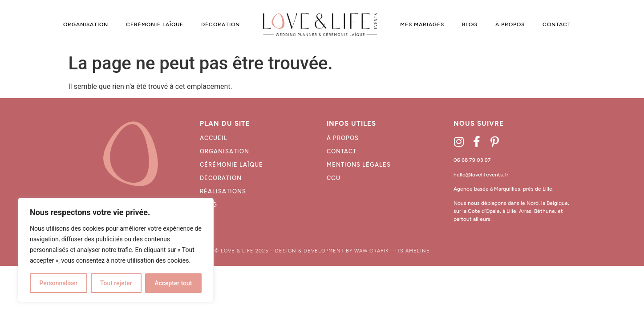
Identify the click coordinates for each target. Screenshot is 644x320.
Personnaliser (58, 283)
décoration (221, 178)
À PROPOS (510, 24)
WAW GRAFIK (371, 251)
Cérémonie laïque (231, 165)
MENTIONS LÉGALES (359, 165)
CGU (334, 178)
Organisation (225, 151)
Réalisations (223, 191)
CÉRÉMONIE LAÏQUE (155, 24)
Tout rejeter (116, 283)
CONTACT (557, 24)
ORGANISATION (86, 24)
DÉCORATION (221, 24)
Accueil (214, 138)
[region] (116, 250)
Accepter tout (173, 283)
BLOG (470, 24)
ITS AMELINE (413, 251)
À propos (343, 138)
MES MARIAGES (422, 24)
